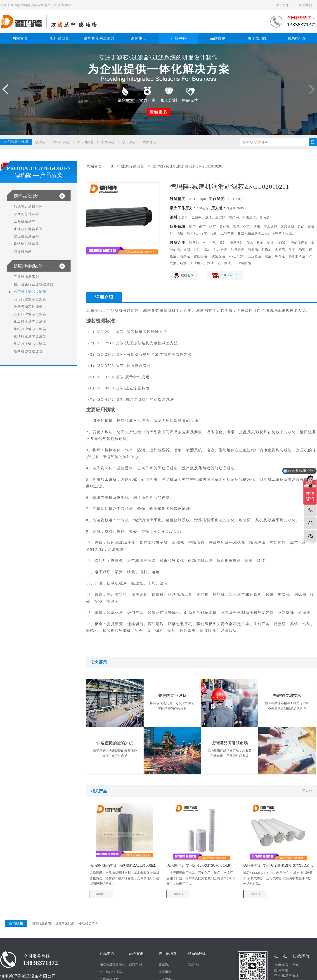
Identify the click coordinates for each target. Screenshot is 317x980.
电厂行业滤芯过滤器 (30, 292)
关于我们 (283, 5)
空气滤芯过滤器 (26, 214)
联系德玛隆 (297, 38)
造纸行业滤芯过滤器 (30, 336)
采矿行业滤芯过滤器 (30, 344)
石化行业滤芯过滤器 (30, 299)
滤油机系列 (23, 251)
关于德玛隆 (257, 38)
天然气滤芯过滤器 (28, 307)
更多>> (307, 791)
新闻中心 (139, 38)
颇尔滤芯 (129, 142)
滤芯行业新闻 (41, 923)
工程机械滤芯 (25, 222)
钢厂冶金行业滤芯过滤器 (34, 284)
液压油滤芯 (85, 142)
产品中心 (178, 38)
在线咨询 (187, 275)
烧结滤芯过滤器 (26, 244)
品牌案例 (218, 38)
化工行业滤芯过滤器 (30, 322)
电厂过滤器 (60, 38)
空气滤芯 (108, 142)
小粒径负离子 (88, 923)
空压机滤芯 (61, 142)
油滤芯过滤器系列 (28, 207)
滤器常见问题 (65, 923)
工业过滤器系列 (26, 277)
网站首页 (20, 38)
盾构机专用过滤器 (99, 38)
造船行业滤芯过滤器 (30, 314)
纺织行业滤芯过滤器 (30, 329)
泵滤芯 (40, 142)
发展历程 (165, 972)
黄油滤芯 (149, 142)
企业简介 (165, 964)
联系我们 (305, 5)
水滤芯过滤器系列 (28, 229)
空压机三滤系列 (26, 236)
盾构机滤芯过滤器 (28, 351)
